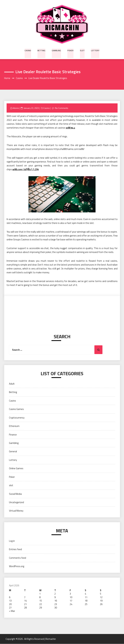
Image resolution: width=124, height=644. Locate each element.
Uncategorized (16, 502)
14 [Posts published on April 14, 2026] (25, 601)
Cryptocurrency (17, 418)
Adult (12, 384)
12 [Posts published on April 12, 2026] (101, 597)
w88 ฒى (71, 128)
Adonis (16, 108)
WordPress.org (17, 566)
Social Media (15, 494)
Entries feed (15, 549)
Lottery (95, 50)
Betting (42, 50)
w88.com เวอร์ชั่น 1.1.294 (26, 170)
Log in (12, 541)
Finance (13, 435)
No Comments (62, 108)
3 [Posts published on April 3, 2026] (70, 594)
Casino (28, 50)
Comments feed (18, 558)
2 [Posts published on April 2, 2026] (55, 594)
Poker (71, 50)
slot (82, 50)
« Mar (12, 611)
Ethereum (14, 426)
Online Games (16, 469)
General (13, 452)
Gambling (57, 50)
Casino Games (16, 409)
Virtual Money (16, 511)
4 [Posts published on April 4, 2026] (85, 594)
